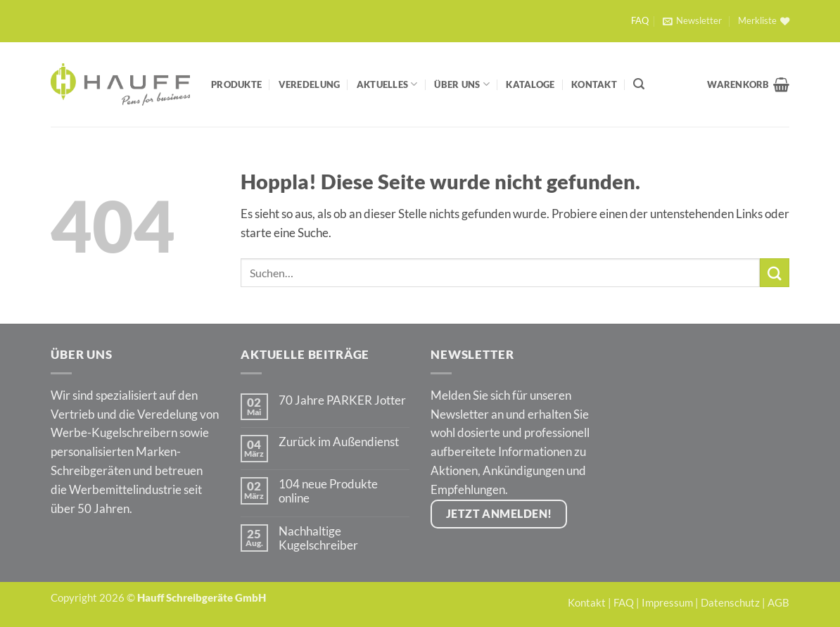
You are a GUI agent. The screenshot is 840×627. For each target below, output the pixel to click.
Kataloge (530, 84)
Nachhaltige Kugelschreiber (318, 538)
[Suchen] (639, 84)
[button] (692, 21)
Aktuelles (387, 84)
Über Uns (462, 84)
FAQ (640, 21)
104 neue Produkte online (328, 491)
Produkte (236, 84)
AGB (778, 602)
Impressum (667, 602)
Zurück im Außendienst (339, 442)
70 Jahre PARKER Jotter (342, 400)
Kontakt (594, 84)
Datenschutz (730, 602)
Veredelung (310, 84)
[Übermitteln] (775, 273)
